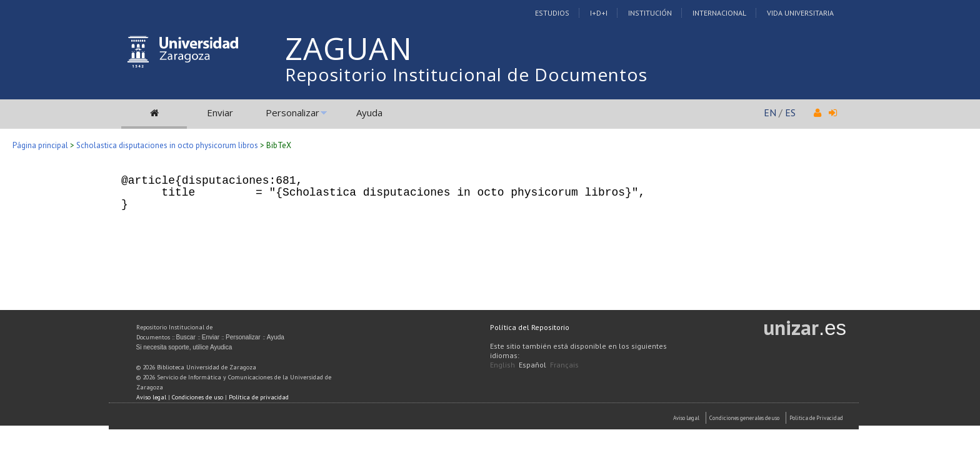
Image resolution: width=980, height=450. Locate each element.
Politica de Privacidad (816, 418)
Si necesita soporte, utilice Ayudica (184, 347)
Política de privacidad (259, 397)
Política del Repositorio (530, 327)
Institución (650, 13)
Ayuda (369, 112)
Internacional (719, 13)
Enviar (220, 112)
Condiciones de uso (197, 397)
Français (564, 365)
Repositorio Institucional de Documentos (466, 74)
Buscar (186, 337)
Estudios (552, 13)
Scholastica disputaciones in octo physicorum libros (167, 145)
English (502, 365)
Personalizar (292, 112)
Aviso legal (151, 397)
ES (790, 112)
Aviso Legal (686, 418)
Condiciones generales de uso (744, 418)
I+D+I (599, 13)
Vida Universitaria (800, 13)
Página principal (40, 145)
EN (770, 112)
